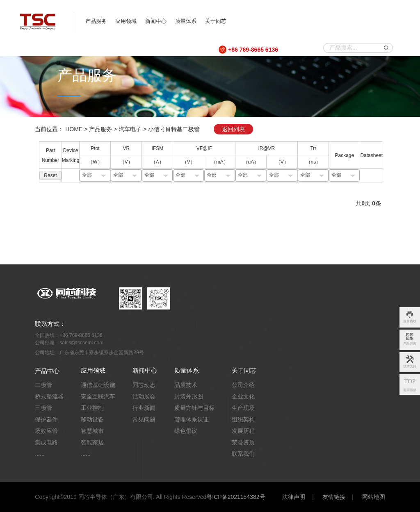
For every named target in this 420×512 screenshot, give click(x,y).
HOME (74, 129)
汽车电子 (130, 129)
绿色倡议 (186, 431)
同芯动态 (144, 385)
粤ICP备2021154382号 (236, 497)
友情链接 (334, 497)
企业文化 (243, 396)
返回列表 (233, 129)
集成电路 (46, 442)
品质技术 (186, 385)
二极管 (43, 385)
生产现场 (243, 408)
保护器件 (46, 419)
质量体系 (186, 21)
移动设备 (92, 419)
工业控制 (92, 408)
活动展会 (144, 396)
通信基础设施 (98, 385)
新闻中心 (156, 21)
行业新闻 (144, 408)
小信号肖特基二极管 (174, 129)
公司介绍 (243, 385)
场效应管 (46, 431)
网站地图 (374, 497)
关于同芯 (216, 21)
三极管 (43, 408)
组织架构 (243, 419)
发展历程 (243, 431)
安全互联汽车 (98, 396)
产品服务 (96, 21)
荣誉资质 (243, 442)
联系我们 (243, 454)
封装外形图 (189, 396)
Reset (50, 175)
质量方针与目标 (194, 408)
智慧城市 (92, 431)
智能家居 (92, 442)
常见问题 (144, 419)
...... (40, 454)
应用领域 (126, 21)
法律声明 (294, 497)
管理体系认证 (192, 419)
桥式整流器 (49, 396)
